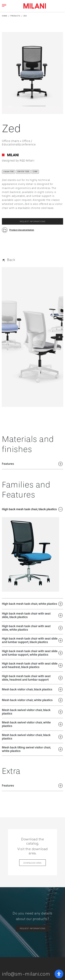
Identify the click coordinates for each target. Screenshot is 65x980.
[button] (18, 230)
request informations (32, 221)
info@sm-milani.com (26, 974)
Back (11, 260)
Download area (32, 863)
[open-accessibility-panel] (59, 974)
